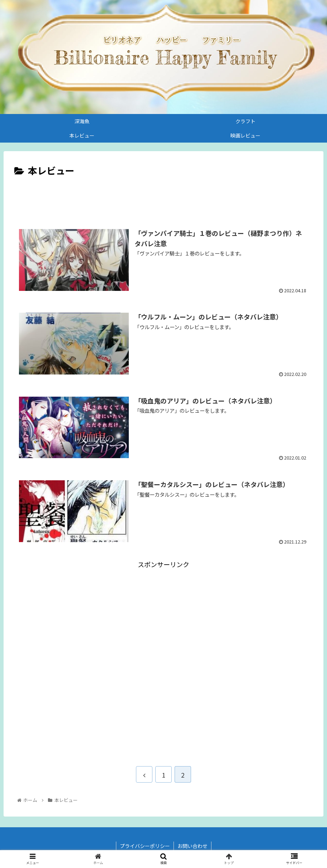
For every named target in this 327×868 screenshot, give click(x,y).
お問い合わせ (192, 846)
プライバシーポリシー (145, 846)
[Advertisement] (163, 198)
